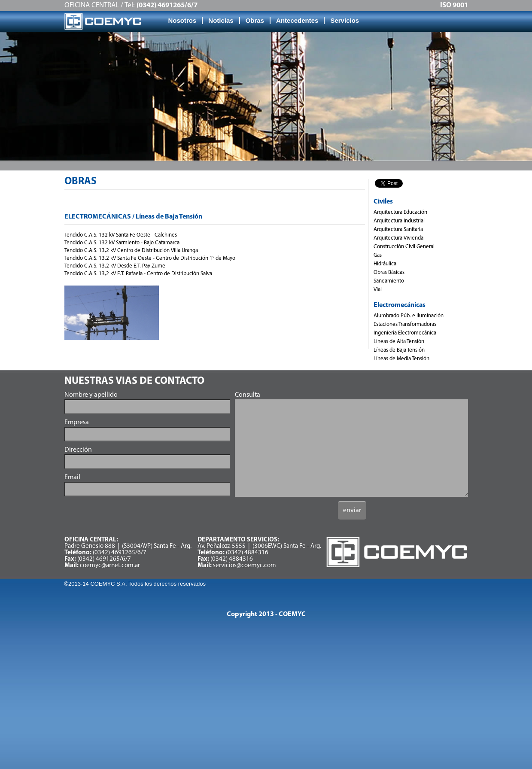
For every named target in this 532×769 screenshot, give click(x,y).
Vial (378, 290)
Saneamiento (389, 281)
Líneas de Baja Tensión (399, 350)
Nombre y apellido (91, 395)
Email (72, 477)
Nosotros (182, 20)
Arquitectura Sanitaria (398, 229)
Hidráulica (385, 264)
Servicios (345, 20)
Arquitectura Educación (400, 212)
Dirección (78, 450)
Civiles (383, 202)
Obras (255, 20)
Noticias (221, 20)
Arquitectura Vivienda (398, 238)
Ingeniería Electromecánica (405, 333)
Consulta (248, 395)
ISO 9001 (454, 5)
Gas (378, 255)
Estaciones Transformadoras (405, 324)
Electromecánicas (400, 305)
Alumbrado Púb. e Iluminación (409, 316)
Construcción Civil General (404, 247)
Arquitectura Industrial (399, 221)
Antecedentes (297, 20)
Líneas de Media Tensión (401, 359)
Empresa (77, 422)
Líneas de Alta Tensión (399, 342)
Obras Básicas (389, 272)
